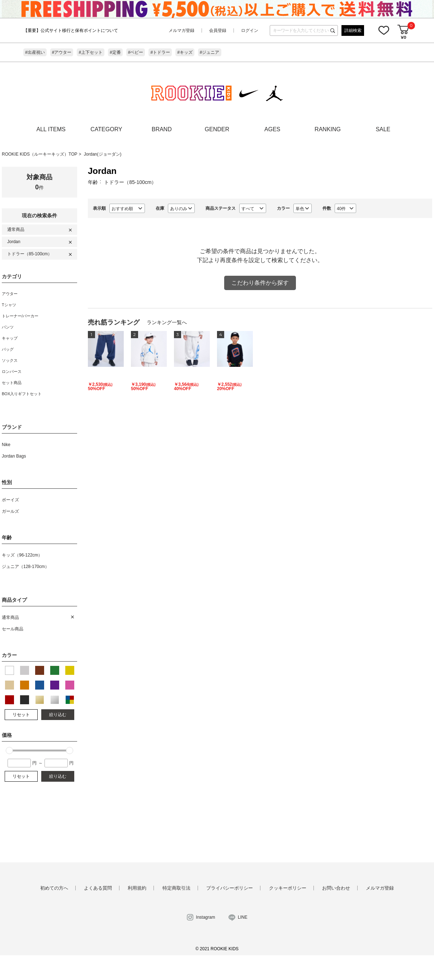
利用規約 (137, 888)
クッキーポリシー (288, 888)
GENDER (217, 129)
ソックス (10, 360)
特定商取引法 (176, 888)
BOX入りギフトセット (22, 394)
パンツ (8, 327)
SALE (383, 129)
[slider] (9, 751)
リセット (21, 715)
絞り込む (58, 715)
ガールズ (10, 511)
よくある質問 (98, 888)
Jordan (14, 242)
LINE (243, 917)
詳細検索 (353, 30)
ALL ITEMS (51, 129)
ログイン (250, 30)
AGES (272, 129)
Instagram (205, 917)
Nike (6, 445)
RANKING (328, 129)
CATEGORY (106, 129)
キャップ (10, 338)
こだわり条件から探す (260, 283)
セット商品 (12, 383)
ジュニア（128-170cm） (25, 567)
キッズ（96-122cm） (22, 555)
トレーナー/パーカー (20, 316)
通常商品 (16, 229)
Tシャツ (9, 305)
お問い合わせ (336, 888)
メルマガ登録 (181, 30)
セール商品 (13, 629)
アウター (10, 294)
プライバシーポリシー (230, 888)
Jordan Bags (14, 456)
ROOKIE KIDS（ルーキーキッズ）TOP (39, 154)
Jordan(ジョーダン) (103, 154)
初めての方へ (54, 888)
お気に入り (384, 30)
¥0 (403, 37)
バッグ (8, 349)
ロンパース (12, 371)
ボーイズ (10, 500)
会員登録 (218, 30)
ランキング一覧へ (167, 322)
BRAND (162, 129)
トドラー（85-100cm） (30, 254)
